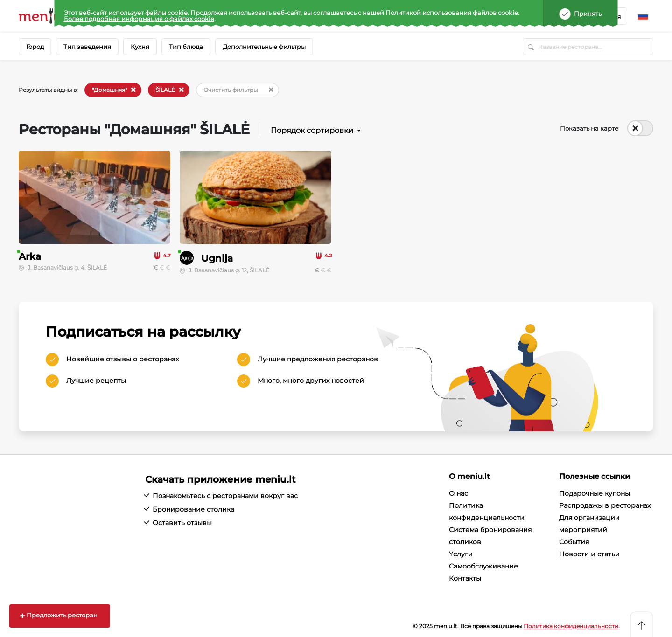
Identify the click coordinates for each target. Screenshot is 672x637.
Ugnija (217, 258)
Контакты (465, 578)
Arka (30, 256)
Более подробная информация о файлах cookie (139, 19)
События (574, 542)
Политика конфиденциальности (571, 626)
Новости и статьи (589, 554)
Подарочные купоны (595, 493)
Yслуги (461, 554)
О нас (458, 493)
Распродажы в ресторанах (605, 505)
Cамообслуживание (483, 566)
